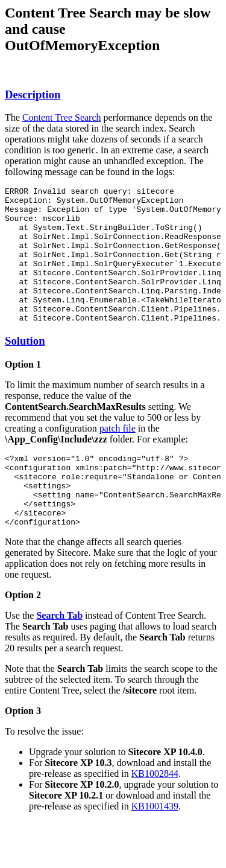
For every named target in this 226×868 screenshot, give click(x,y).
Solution (25, 368)
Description (33, 94)
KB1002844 (155, 815)
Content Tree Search (62, 117)
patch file (118, 455)
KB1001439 (155, 848)
